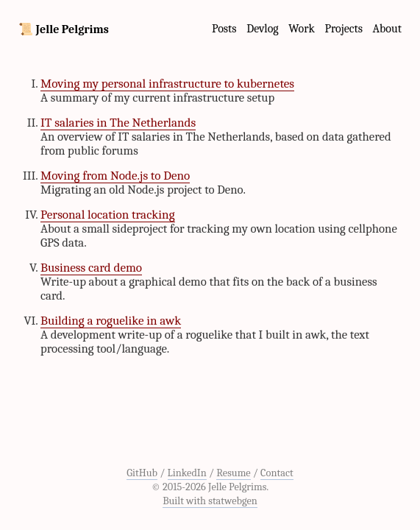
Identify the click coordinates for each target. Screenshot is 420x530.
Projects (344, 29)
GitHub (142, 473)
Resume (233, 473)
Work (302, 29)
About (387, 29)
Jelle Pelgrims (72, 29)
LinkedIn (187, 473)
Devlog (263, 29)
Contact (277, 473)
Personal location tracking (108, 215)
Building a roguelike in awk (111, 321)
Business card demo (91, 268)
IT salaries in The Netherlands (118, 123)
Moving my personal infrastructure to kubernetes (167, 84)
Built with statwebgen (210, 501)
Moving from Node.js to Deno (115, 176)
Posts (224, 29)
